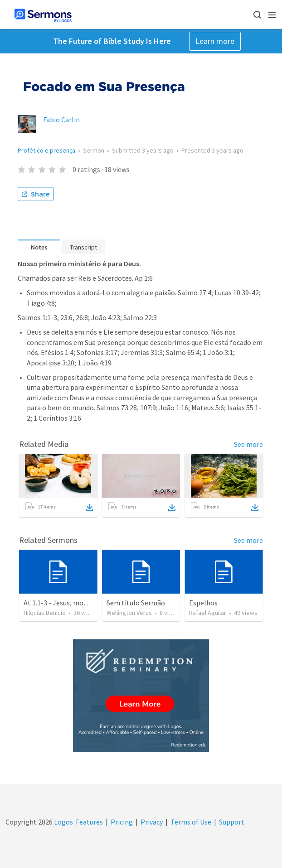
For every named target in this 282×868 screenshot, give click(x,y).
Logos (63, 822)
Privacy (152, 822)
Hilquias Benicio (45, 613)
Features (89, 822)
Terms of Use (191, 822)
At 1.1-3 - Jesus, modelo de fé (68, 603)
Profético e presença (46, 150)
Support (232, 822)
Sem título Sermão (136, 603)
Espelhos (203, 603)
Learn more (215, 41)
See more (248, 444)
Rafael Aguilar (208, 613)
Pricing (122, 822)
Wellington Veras (129, 613)
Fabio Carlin (61, 120)
